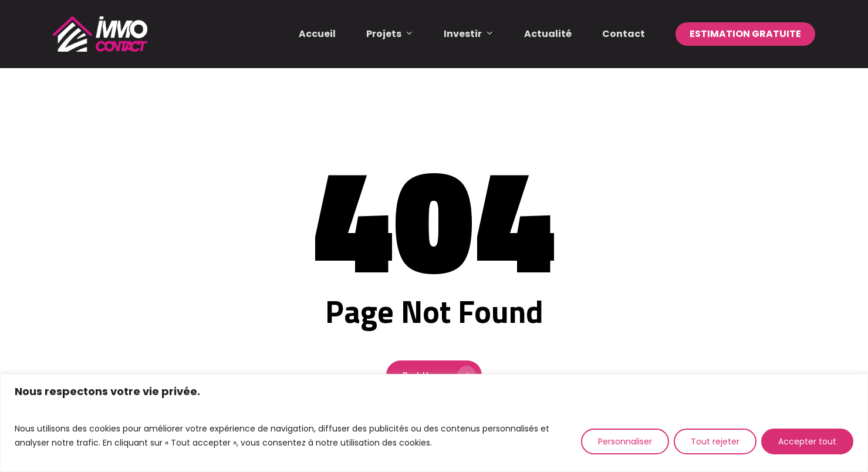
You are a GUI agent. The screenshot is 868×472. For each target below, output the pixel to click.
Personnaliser (625, 441)
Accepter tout (807, 441)
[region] (434, 423)
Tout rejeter (715, 441)
